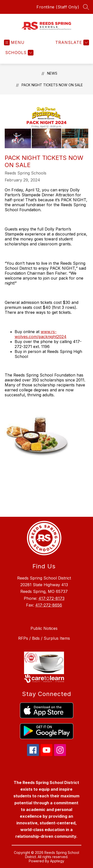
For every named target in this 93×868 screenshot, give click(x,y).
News (52, 73)
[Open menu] (14, 43)
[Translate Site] (72, 43)
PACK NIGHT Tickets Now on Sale (52, 85)
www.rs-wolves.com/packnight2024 (41, 334)
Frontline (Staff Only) (58, 7)
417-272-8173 (51, 598)
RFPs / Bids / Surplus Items (44, 638)
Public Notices (44, 628)
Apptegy (57, 861)
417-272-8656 (49, 605)
